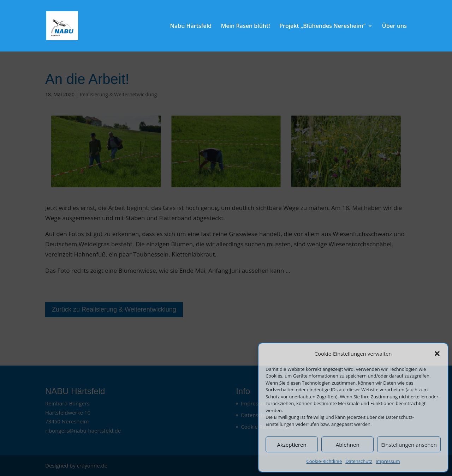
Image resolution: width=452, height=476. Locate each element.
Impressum (388, 461)
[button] (437, 354)
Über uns (394, 26)
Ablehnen (348, 445)
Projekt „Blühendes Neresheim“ (322, 26)
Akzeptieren (292, 445)
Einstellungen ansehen (409, 445)
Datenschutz (359, 461)
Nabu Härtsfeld (191, 26)
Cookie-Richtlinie (324, 461)
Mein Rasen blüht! (246, 26)
